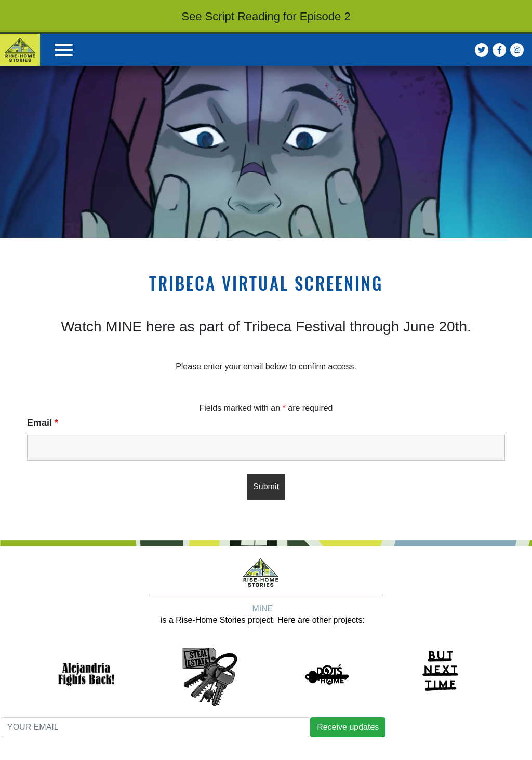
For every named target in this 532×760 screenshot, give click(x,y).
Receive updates (348, 727)
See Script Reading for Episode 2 (266, 16)
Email (43, 423)
